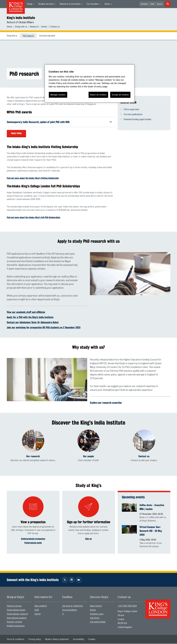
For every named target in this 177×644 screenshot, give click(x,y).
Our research (33, 457)
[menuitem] (30, 4)
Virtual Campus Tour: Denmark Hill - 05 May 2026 (151, 531)
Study (29, 4)
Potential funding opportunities (137, 119)
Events (44, 27)
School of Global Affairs (20, 22)
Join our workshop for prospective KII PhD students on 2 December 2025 (44, 328)
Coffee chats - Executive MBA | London (152, 507)
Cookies (92, 640)
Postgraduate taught (16, 610)
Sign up (88, 539)
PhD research (28, 36)
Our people (88, 457)
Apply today (16, 133)
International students (17, 618)
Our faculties (92, 4)
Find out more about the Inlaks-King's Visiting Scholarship (33, 178)
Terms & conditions (16, 640)
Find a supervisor (132, 109)
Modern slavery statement (57, 640)
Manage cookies (58, 95)
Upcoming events (133, 497)
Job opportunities (98, 622)
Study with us (21, 27)
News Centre (96, 606)
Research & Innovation (70, 4)
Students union (97, 614)
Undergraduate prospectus (33, 539)
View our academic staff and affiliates (26, 312)
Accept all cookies (120, 95)
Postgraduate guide (33, 543)
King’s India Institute (21, 18)
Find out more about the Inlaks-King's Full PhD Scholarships (33, 218)
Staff (152, 4)
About (107, 4)
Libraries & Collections (73, 606)
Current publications (133, 114)
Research (34, 27)
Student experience (16, 626)
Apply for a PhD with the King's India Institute (30, 317)
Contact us (55, 27)
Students (144, 4)
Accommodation (70, 610)
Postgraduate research (17, 614)
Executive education (47, 36)
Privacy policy (35, 640)
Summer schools (14, 622)
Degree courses (14, 606)
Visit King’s (95, 618)
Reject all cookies (98, 95)
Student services (46, 4)
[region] (90, 84)
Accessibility (78, 640)
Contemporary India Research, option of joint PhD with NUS (40, 122)
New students (41, 606)
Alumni (160, 4)
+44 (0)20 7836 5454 (127, 606)
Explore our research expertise (106, 403)
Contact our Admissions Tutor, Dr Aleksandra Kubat (33, 323)
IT (63, 614)
